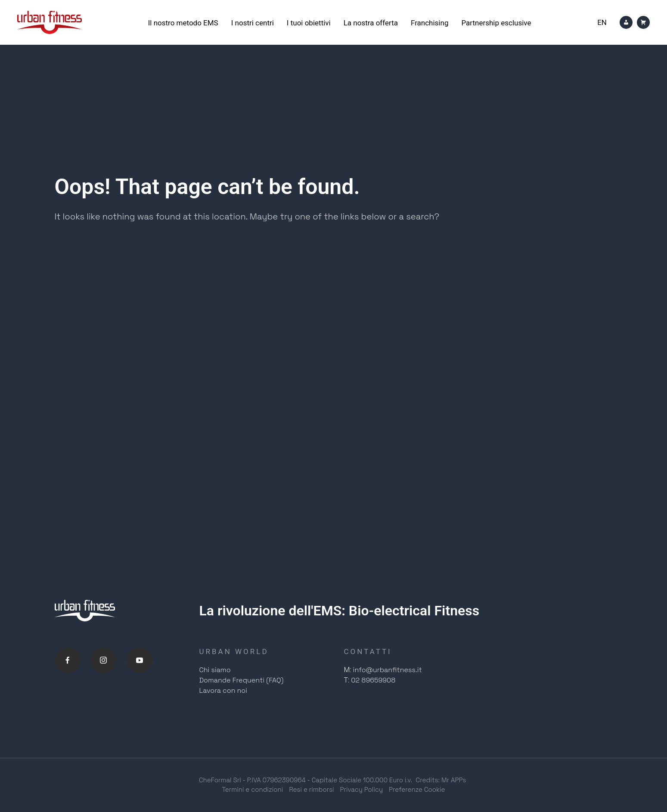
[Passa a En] (602, 23)
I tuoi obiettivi (309, 23)
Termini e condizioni (252, 789)
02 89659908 (373, 680)
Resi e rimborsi (311, 789)
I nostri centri (253, 23)
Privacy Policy (362, 789)
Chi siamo (215, 670)
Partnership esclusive (496, 23)
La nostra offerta (371, 23)
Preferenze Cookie (417, 789)
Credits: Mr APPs (441, 780)
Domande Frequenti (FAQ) (242, 680)
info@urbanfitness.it (388, 670)
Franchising (430, 23)
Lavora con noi (223, 690)
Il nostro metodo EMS (183, 23)
